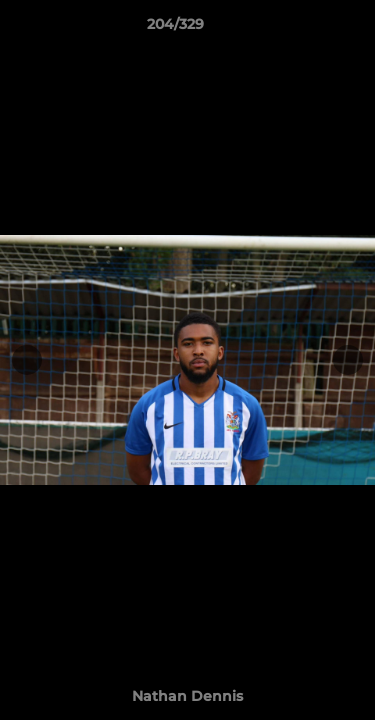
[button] (303, 29)
